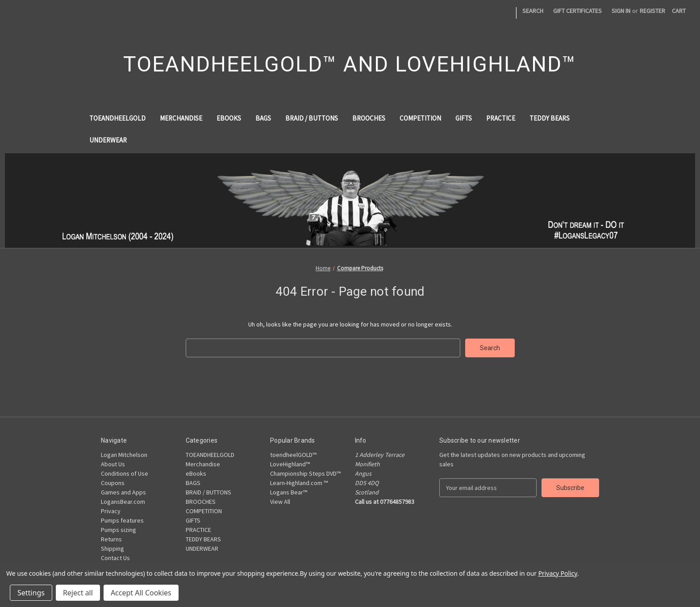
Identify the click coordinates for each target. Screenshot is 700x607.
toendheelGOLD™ (293, 455)
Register (652, 11)
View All (280, 502)
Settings (31, 593)
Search (533, 11)
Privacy (111, 511)
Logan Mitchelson (124, 455)
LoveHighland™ (290, 464)
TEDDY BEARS (550, 118)
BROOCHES (369, 118)
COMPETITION (420, 118)
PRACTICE (501, 118)
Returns (111, 539)
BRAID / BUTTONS (312, 118)
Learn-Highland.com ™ (299, 483)
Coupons (113, 483)
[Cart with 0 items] (679, 11)
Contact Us (115, 558)
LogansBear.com (123, 502)
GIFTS (464, 118)
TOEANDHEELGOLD (117, 118)
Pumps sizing (119, 530)
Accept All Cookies (141, 593)
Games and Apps (123, 492)
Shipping (112, 548)
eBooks (229, 118)
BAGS (263, 118)
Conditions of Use (125, 473)
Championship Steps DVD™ (305, 473)
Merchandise (181, 118)
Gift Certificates (577, 11)
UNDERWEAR (108, 140)
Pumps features (122, 520)
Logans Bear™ (289, 492)
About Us (113, 464)
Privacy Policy (558, 573)
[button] (350, 200)
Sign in (621, 11)
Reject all (78, 593)
